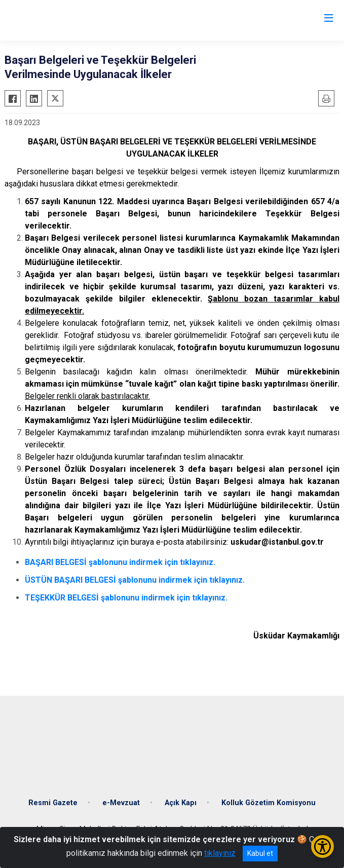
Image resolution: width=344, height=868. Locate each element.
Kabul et (260, 853)
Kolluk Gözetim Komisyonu (269, 803)
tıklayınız (220, 853)
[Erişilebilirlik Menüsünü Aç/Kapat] (322, 846)
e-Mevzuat (121, 803)
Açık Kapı (181, 803)
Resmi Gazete (53, 803)
